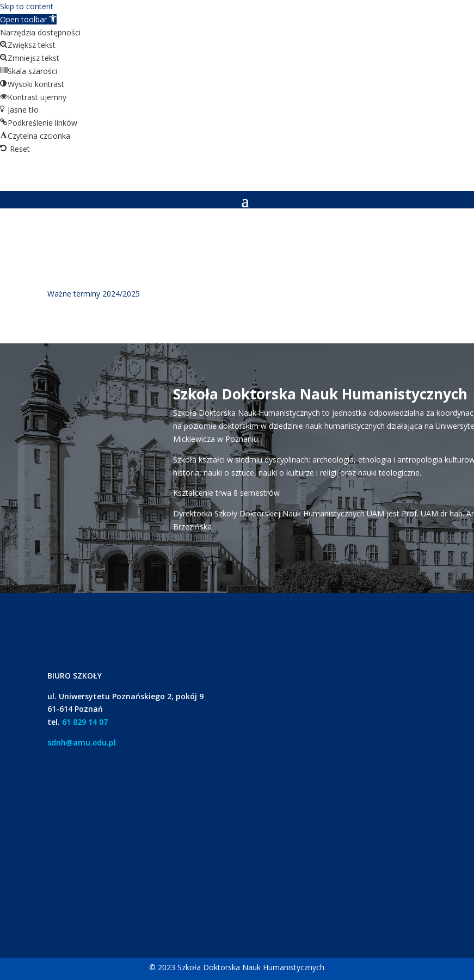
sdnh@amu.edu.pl (82, 742)
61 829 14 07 (85, 722)
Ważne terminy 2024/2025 (94, 294)
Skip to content (27, 6)
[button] (28, 19)
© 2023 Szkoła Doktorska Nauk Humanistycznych (237, 967)
